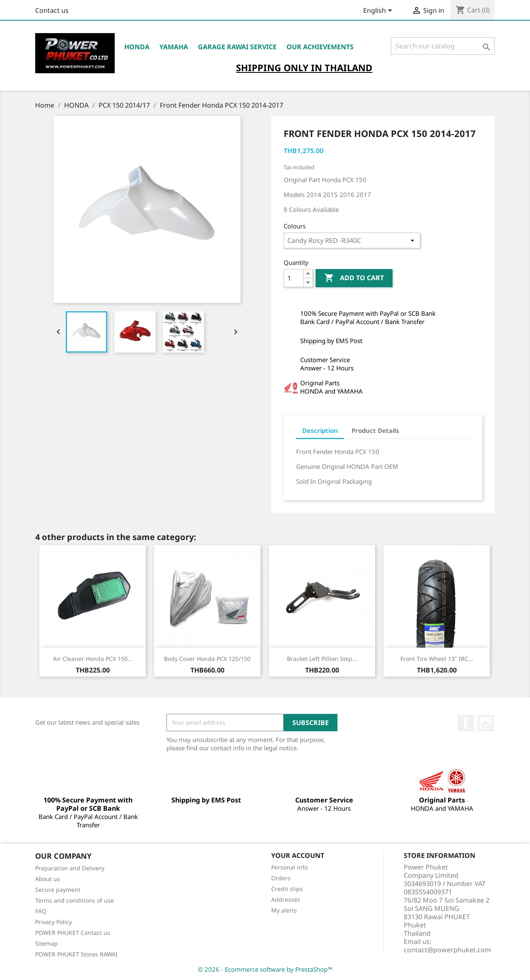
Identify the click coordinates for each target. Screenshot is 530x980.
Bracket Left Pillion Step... (322, 659)
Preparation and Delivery (70, 868)
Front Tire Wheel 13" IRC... (437, 659)
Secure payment (58, 890)
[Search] (443, 46)
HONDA (137, 47)
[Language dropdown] (379, 11)
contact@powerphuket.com (447, 950)
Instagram (486, 723)
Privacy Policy (54, 922)
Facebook (466, 723)
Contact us (52, 10)
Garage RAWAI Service (237, 47)
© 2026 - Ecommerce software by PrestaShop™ (265, 969)
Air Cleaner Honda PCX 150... (93, 659)
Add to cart (354, 278)
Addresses (286, 900)
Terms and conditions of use (75, 900)
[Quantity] (294, 278)
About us (48, 879)
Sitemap (47, 943)
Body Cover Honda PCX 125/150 (207, 659)
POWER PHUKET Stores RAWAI (76, 954)
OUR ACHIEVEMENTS (320, 47)
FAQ (41, 911)
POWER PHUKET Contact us (73, 933)
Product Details (375, 430)
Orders (281, 878)
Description (320, 430)
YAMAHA (174, 47)
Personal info (289, 867)
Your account (298, 855)
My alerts (284, 910)
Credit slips (287, 889)
